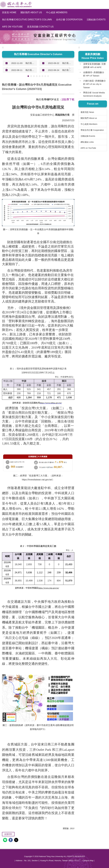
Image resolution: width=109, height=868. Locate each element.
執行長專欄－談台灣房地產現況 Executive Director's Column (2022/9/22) (67, 63)
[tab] (28, 76)
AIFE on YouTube (12, 27)
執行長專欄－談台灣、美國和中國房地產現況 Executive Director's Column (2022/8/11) (30, 70)
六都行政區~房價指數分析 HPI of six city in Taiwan (94, 84)
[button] (75, 69)
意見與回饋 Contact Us (40, 27)
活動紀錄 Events (96, 20)
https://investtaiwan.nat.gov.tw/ (37, 480)
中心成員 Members (57, 12)
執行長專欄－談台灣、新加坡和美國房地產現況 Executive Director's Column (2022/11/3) (30, 63)
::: (3, 47)
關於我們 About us (31, 12)
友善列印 (8, 834)
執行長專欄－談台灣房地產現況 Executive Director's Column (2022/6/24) (67, 70)
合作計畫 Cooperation (69, 20)
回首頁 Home (9, 12)
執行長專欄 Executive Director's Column (27, 20)
